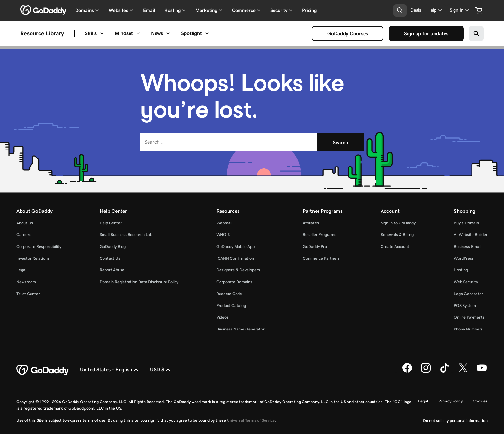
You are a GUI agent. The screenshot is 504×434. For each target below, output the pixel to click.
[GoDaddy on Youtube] (482, 371)
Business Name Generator (240, 329)
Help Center (111, 223)
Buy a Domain (466, 223)
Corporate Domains (234, 282)
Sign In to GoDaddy (398, 223)
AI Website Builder (471, 235)
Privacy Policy (450, 401)
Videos (222, 317)
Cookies (480, 401)
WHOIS (223, 235)
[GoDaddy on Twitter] (463, 371)
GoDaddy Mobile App (235, 246)
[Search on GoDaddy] (476, 33)
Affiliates (311, 223)
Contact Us (110, 258)
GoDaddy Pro (315, 246)
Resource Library (42, 33)
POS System (465, 306)
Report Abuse (112, 270)
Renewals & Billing (397, 235)
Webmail (224, 223)
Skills (91, 33)
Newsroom (26, 282)
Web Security (466, 282)
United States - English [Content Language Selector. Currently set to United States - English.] (110, 370)
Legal (21, 270)
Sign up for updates (428, 34)
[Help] (435, 10)
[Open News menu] (168, 33)
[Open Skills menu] (102, 33)
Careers (24, 235)
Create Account (395, 246)
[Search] (340, 142)
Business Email (468, 246)
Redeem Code (229, 294)
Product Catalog (231, 306)
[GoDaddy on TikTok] (445, 371)
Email (149, 10)
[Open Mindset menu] (138, 33)
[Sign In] (460, 10)
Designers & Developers (238, 270)
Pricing (309, 10)
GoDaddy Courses (349, 34)
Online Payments (469, 317)
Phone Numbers (468, 329)
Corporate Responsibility (39, 246)
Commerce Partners (321, 258)
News (157, 33)
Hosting (461, 270)
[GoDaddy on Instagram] (426, 371)
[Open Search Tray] (400, 10)
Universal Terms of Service (251, 420)
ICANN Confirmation (235, 258)
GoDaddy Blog (113, 246)
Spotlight (191, 33)
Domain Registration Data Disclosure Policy (139, 282)
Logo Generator (468, 294)
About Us (25, 223)
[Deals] (416, 10)
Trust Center (28, 294)
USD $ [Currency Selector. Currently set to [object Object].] (161, 370)
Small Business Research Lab (126, 235)
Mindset (124, 33)
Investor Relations (33, 258)
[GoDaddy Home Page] (43, 370)
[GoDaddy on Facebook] (407, 371)
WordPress (464, 258)
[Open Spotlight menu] (207, 33)
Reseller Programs (319, 235)
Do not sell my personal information (455, 421)
